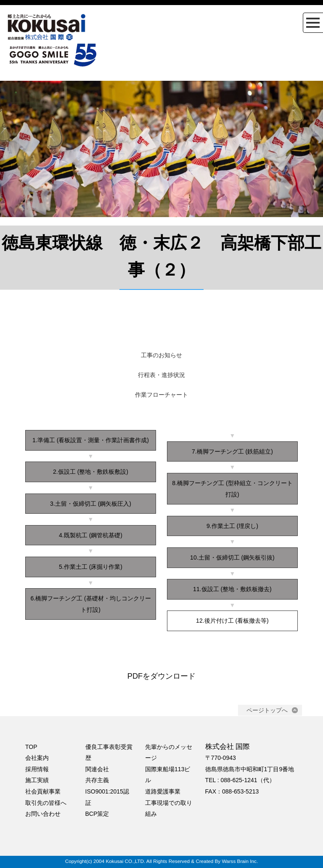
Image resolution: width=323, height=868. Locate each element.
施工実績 (37, 780)
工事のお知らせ (161, 355)
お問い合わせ (43, 814)
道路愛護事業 (163, 791)
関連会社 (97, 769)
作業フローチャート (161, 395)
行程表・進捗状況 (161, 375)
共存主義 (97, 780)
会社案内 (37, 758)
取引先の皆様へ (46, 803)
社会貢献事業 (43, 791)
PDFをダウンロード (161, 676)
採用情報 (37, 769)
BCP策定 (97, 814)
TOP (31, 747)
